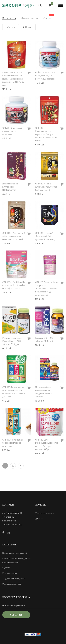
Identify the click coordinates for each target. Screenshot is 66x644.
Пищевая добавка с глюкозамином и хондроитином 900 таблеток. (44, 392)
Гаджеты (6, 568)
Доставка (39, 518)
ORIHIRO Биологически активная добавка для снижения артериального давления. (14, 392)
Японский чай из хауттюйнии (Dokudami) (10, 187)
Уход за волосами (10, 573)
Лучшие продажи (30, 18)
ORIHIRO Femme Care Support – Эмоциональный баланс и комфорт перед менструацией (47, 289)
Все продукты (9, 18)
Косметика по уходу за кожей (15, 553)
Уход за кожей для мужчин (14, 578)
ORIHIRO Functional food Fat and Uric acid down (12, 443)
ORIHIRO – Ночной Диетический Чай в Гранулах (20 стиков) (45, 236)
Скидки (47, 18)
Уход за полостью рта (12, 584)
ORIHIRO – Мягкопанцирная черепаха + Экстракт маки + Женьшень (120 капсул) (46, 134)
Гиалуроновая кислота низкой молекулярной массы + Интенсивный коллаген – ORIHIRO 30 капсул (13, 79)
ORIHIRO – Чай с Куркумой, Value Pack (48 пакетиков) (46, 187)
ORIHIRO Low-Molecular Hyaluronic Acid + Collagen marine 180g (47, 445)
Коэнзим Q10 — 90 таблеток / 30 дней (44, 340)
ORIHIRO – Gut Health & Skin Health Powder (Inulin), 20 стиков (14, 285)
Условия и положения (45, 513)
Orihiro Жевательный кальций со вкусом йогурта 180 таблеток (45, 76)
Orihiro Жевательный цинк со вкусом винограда (12, 131)
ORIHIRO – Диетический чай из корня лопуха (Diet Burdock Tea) (14, 236)
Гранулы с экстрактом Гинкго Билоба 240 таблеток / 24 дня (12, 341)
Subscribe (16, 615)
